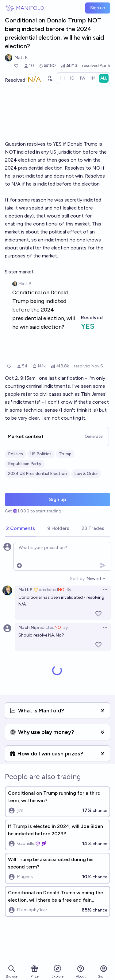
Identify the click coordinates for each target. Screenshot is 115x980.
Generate (94, 436)
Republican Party (25, 464)
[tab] (21, 529)
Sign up (98, 8)
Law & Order (86, 474)
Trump (65, 454)
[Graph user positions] (50, 78)
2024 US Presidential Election (37, 474)
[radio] (62, 78)
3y (69, 590)
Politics (15, 454)
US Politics (41, 454)
